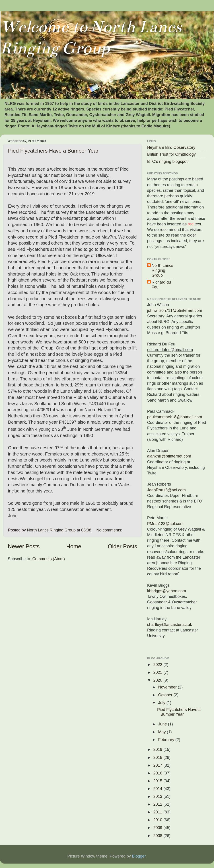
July (162, 703)
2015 (158, 781)
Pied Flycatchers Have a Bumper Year (53, 151)
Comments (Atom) (49, 559)
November (168, 687)
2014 (158, 789)
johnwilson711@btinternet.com (175, 310)
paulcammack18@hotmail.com (175, 417)
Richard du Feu (161, 285)
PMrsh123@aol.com (165, 524)
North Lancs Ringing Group (162, 270)
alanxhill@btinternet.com (169, 456)
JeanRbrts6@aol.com (166, 490)
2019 (158, 750)
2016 (158, 773)
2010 (158, 820)
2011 (158, 812)
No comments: (110, 530)
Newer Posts (24, 546)
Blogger (139, 856)
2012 (158, 804)
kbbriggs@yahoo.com (167, 591)
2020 (158, 680)
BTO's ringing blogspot (167, 161)
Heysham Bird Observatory (171, 147)
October (166, 695)
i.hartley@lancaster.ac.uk (170, 625)
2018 (158, 758)
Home (74, 546)
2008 (158, 836)
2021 (158, 672)
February (167, 740)
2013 (158, 797)
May (162, 732)
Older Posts (122, 546)
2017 (158, 765)
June (163, 724)
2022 (158, 665)
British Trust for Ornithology (171, 154)
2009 (158, 828)
